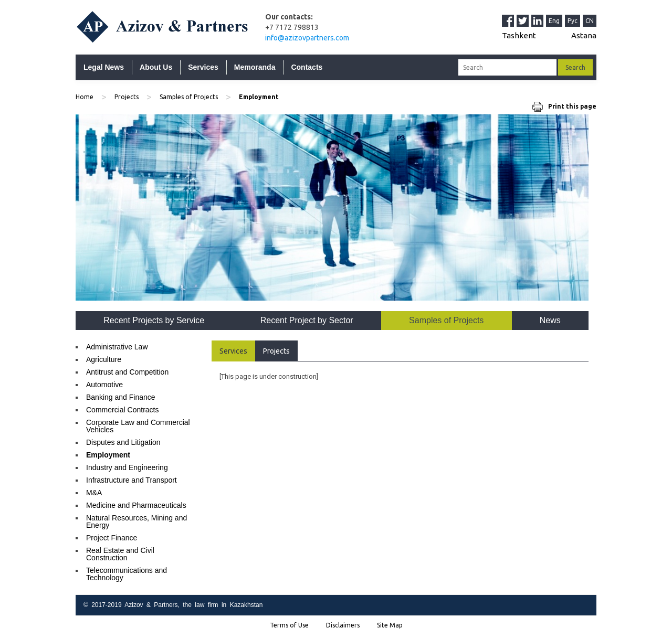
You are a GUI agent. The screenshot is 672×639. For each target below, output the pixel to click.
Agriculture (104, 359)
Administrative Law (117, 347)
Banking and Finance (121, 397)
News (550, 320)
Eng (554, 21)
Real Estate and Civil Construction (120, 554)
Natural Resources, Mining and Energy (136, 521)
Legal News (104, 67)
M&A (94, 493)
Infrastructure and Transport (132, 480)
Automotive (104, 385)
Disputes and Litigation (123, 442)
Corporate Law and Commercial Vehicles (138, 426)
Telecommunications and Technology (127, 574)
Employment (108, 455)
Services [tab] (233, 351)
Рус (573, 21)
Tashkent (519, 35)
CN (590, 21)
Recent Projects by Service (154, 320)
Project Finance (112, 538)
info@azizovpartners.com (307, 38)
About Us (156, 67)
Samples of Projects (189, 97)
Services (203, 67)
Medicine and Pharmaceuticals (136, 505)
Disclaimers (343, 625)
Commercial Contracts (122, 410)
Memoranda (255, 67)
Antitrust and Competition (127, 372)
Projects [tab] (276, 351)
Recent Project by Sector (307, 320)
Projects (127, 97)
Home (85, 97)
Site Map (390, 625)
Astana (584, 35)
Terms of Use (289, 625)
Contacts (307, 67)
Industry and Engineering (127, 467)
